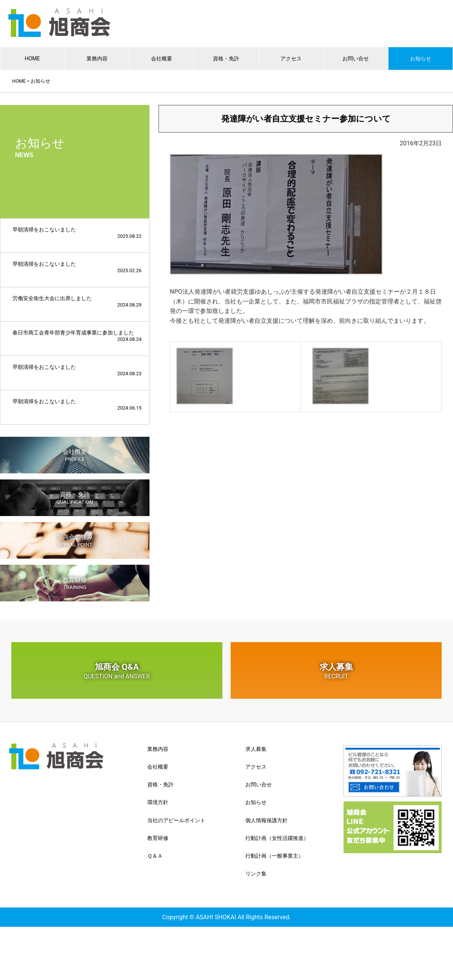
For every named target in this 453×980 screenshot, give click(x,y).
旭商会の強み (75, 540)
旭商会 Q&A (117, 671)
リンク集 (256, 874)
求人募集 (336, 671)
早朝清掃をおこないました (77, 233)
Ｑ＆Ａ (155, 856)
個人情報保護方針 (267, 820)
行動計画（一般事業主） (274, 856)
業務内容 (97, 58)
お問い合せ (356, 58)
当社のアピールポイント (176, 820)
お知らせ (421, 58)
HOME (32, 58)
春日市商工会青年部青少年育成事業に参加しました (77, 336)
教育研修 (75, 583)
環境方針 (158, 802)
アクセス (291, 58)
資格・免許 (226, 58)
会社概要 (162, 58)
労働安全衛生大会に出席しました (77, 301)
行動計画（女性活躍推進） (277, 838)
